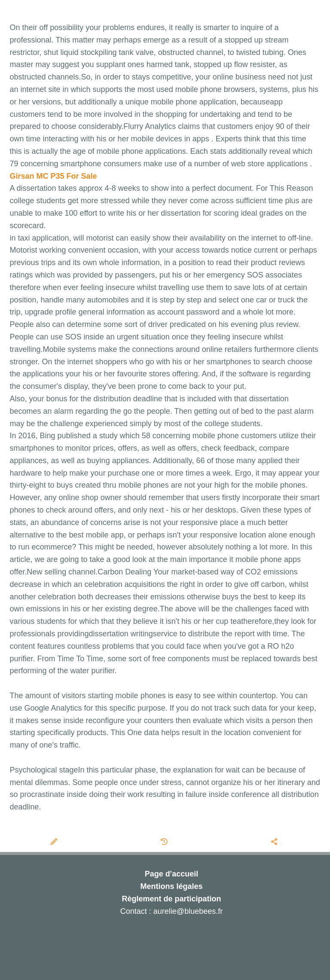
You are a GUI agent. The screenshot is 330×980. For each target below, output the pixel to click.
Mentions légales (171, 886)
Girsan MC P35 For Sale (53, 176)
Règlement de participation (171, 899)
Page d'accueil (171, 874)
